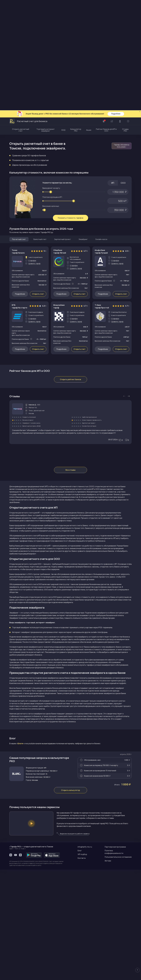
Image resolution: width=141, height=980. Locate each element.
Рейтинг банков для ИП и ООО (106, 20)
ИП (113, 73)
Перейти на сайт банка (38, 295)
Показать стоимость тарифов (71, 108)
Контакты (82, 968)
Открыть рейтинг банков (70, 456)
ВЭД (63, 20)
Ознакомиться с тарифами (65, 294)
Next (129, 473)
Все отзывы (70, 547)
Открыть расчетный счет (21, 20)
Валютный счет (40, 129)
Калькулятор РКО (76, 20)
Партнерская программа (115, 957)
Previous (124, 473)
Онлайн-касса (101, 129)
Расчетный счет (19, 129)
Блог (80, 961)
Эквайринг (83, 129)
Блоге (20, 820)
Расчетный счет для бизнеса (28, 11)
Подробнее (116, 4)
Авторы (108, 971)
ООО (123, 73)
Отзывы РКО (125, 20)
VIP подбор (82, 965)
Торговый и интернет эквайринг (46, 20)
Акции (89, 20)
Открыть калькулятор (70, 900)
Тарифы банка (85, 273)
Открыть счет (38, 184)
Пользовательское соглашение (118, 967)
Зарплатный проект (63, 129)
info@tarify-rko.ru (85, 957)
